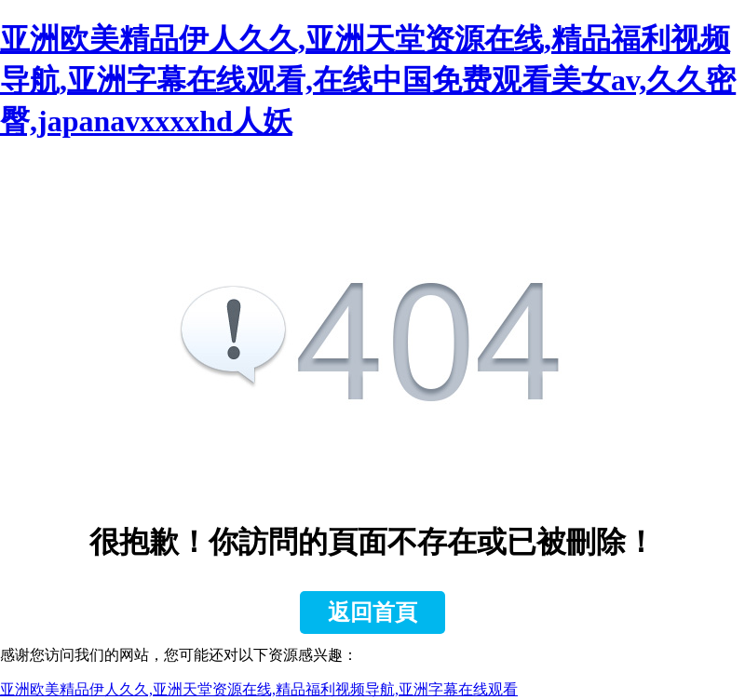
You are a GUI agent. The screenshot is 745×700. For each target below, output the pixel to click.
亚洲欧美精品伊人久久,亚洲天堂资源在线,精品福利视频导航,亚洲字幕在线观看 (259, 689)
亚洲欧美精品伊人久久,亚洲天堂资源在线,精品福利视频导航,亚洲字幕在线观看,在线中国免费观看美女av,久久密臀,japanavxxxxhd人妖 (368, 80)
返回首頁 (372, 612)
